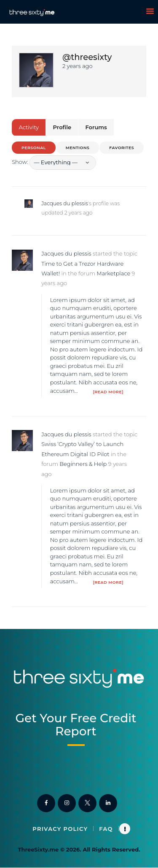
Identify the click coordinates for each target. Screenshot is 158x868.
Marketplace (113, 273)
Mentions (78, 148)
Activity (29, 127)
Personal (34, 148)
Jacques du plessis (65, 203)
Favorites (122, 148)
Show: (20, 162)
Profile (62, 127)
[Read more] (108, 391)
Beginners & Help (83, 464)
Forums (96, 127)
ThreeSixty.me (38, 849)
